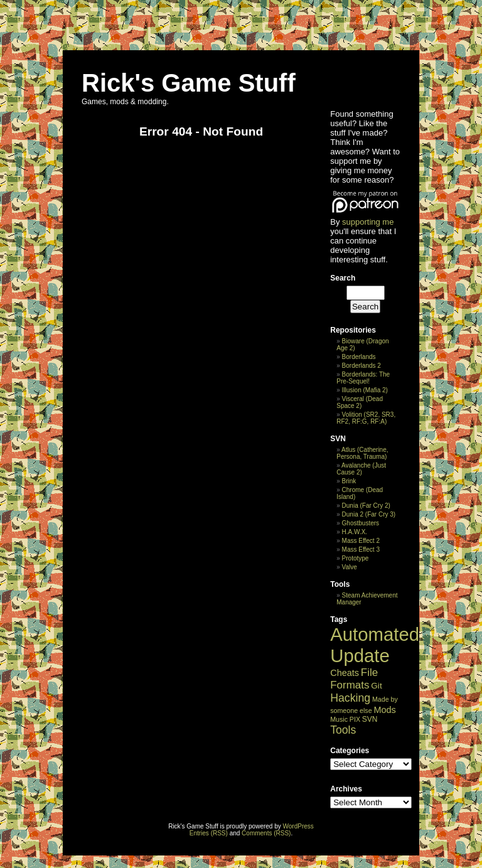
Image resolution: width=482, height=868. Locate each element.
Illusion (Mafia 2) (365, 390)
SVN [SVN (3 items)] (370, 719)
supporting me (368, 222)
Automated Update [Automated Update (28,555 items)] (375, 645)
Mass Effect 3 (361, 549)
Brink (349, 481)
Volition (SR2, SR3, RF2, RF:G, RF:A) (366, 418)
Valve (350, 567)
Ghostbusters (361, 523)
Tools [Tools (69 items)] (343, 730)
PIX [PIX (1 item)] (355, 719)
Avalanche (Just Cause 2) (361, 469)
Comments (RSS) (266, 833)
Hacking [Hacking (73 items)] (350, 698)
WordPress (298, 826)
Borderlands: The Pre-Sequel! (363, 378)
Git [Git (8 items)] (376, 686)
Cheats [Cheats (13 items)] (345, 673)
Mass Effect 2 (361, 541)
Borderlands (359, 357)
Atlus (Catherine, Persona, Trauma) (362, 453)
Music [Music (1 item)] (339, 719)
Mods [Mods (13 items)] (384, 710)
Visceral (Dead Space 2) (360, 402)
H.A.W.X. (355, 532)
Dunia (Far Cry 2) (366, 506)
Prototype (356, 558)
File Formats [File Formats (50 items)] (354, 679)
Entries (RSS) (209, 833)
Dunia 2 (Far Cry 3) (369, 514)
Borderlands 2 (361, 366)
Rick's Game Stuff (189, 83)
